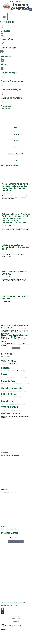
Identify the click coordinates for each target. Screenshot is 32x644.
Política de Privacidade (16, 616)
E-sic (16, 147)
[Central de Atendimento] (16, 151)
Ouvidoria (16, 141)
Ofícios (16, 128)
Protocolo (16, 134)
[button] (30, 10)
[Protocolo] (16, 131)
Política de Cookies (16, 619)
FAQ (16, 160)
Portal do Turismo (16, 621)
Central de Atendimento (16, 154)
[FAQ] (16, 157)
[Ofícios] (16, 125)
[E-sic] (16, 144)
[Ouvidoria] (16, 138)
